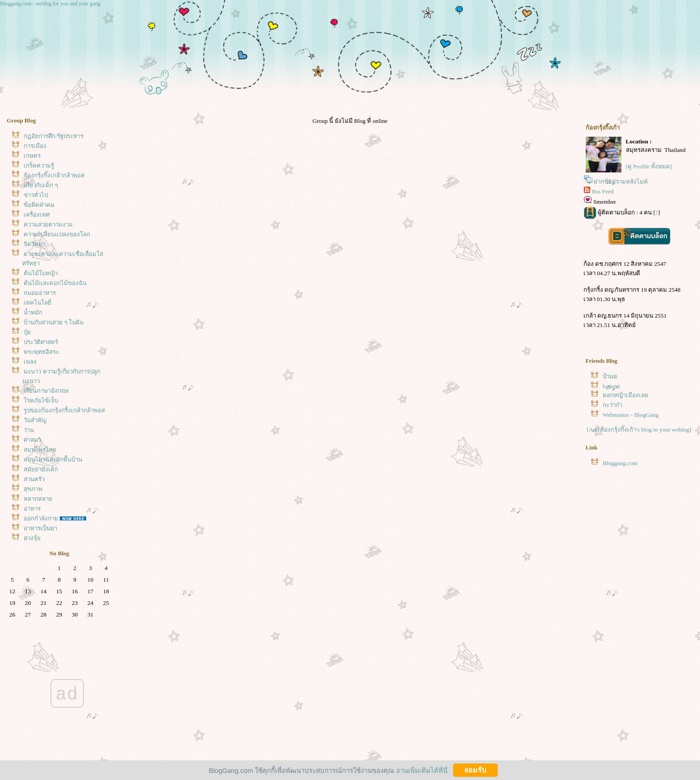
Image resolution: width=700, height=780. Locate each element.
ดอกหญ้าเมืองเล (625, 395)
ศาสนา (32, 440)
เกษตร (32, 156)
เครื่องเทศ (37, 215)
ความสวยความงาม (48, 224)
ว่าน (29, 430)
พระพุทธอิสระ (41, 352)
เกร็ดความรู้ (39, 166)
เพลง (30, 362)
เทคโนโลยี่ (37, 303)
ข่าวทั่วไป (36, 195)
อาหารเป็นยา (40, 528)
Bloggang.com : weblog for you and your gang (50, 4)
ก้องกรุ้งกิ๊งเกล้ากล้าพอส (54, 175)
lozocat (611, 386)
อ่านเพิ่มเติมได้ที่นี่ (422, 770)
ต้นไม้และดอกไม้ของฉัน (55, 283)
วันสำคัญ (35, 420)
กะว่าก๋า (612, 405)
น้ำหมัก (33, 312)
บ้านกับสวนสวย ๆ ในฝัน (54, 322)
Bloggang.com (620, 463)
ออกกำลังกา (41, 518)
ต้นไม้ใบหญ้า (41, 273)
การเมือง (35, 146)
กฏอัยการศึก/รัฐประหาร (54, 136)
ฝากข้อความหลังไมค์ (621, 182)
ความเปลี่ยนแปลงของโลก (57, 234)
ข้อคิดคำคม (39, 205)
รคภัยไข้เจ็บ (41, 400)
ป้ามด (610, 376)
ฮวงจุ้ (32, 538)
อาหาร (32, 509)
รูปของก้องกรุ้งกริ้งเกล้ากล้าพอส (64, 410)
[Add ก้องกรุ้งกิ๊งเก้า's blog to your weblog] (639, 430)
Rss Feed (603, 191)
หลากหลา (38, 499)
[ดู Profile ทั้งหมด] (649, 166)
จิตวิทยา (34, 244)
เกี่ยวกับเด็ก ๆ (41, 185)
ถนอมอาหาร (40, 293)
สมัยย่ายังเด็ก (41, 469)
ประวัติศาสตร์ (41, 342)
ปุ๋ (27, 332)
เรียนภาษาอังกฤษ (46, 391)
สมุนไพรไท (40, 450)
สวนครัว (34, 479)
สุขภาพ (33, 489)
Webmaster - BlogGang (631, 415)
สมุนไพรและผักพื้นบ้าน (53, 459)
